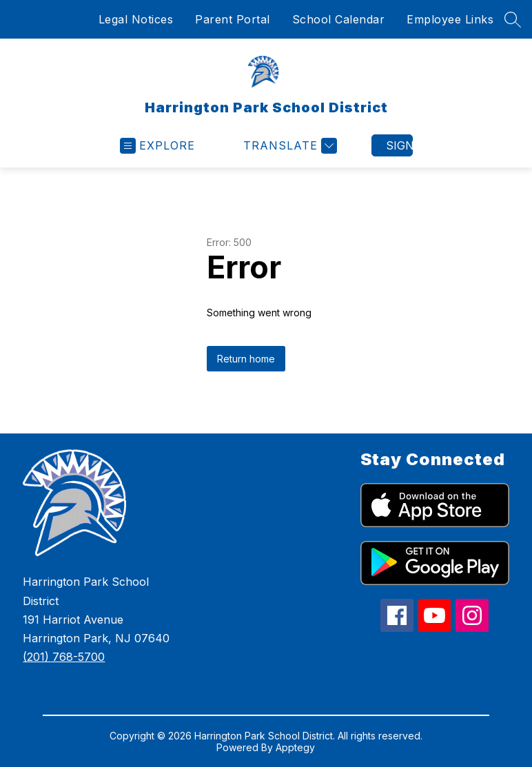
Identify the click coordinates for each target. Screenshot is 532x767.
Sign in (399, 145)
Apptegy (295, 747)
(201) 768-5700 (64, 657)
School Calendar (339, 19)
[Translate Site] (288, 146)
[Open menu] (157, 146)
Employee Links (450, 19)
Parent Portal (233, 19)
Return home (246, 359)
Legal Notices (136, 19)
